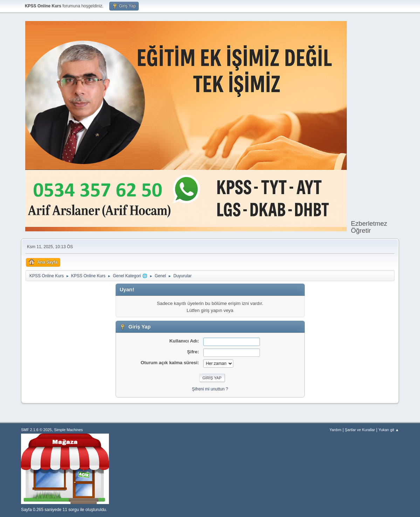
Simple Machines (68, 430)
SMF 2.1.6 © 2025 (36, 430)
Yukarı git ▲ (389, 430)
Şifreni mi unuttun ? (210, 389)
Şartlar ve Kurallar (360, 430)
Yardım (336, 430)
